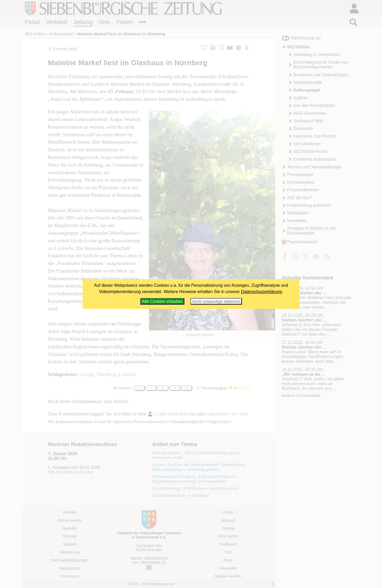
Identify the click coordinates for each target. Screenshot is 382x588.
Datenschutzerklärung (262, 292)
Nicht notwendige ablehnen (216, 301)
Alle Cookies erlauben (162, 301)
